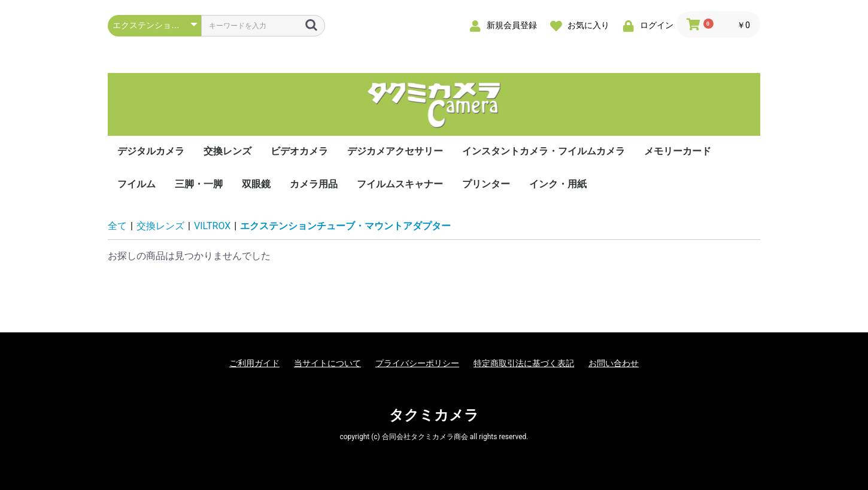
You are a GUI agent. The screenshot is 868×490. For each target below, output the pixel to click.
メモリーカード (678, 151)
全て (117, 226)
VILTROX (212, 226)
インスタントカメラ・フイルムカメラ (544, 151)
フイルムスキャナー (400, 184)
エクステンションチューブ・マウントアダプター (345, 226)
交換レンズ (227, 151)
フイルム (136, 184)
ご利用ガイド (254, 363)
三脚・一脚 (199, 184)
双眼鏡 (256, 184)
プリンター (486, 184)
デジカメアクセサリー (395, 151)
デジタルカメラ (151, 151)
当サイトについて (327, 363)
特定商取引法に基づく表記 (524, 363)
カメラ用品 (314, 184)
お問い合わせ (614, 363)
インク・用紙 (558, 184)
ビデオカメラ (299, 151)
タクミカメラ (434, 415)
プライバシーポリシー (417, 363)
